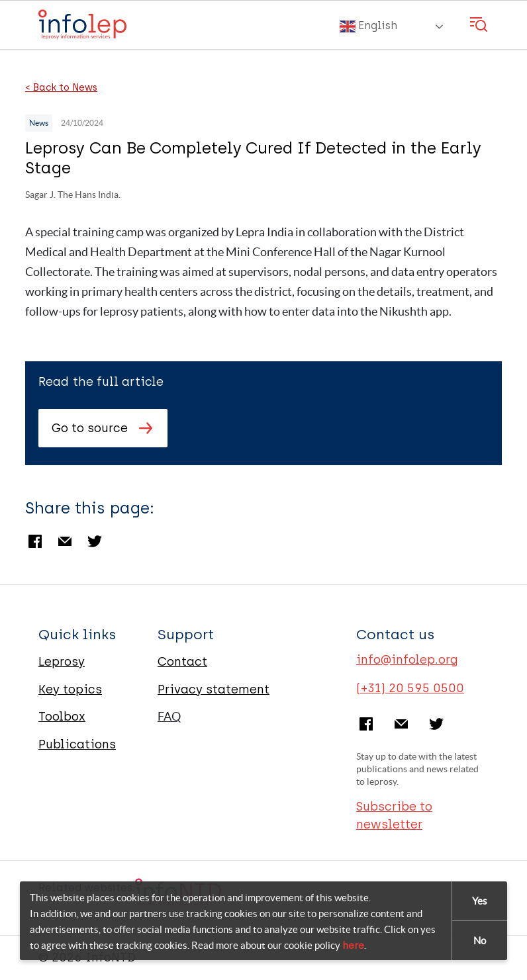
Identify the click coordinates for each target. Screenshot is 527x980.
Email (65, 541)
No (480, 941)
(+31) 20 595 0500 (410, 688)
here (353, 946)
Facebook (35, 541)
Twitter (95, 541)
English (368, 26)
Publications (77, 744)
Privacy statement (214, 690)
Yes (480, 901)
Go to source (90, 428)
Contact (182, 662)
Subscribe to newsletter (394, 816)
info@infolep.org (407, 660)
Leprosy (62, 662)
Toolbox (62, 717)
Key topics (70, 690)
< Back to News (61, 88)
